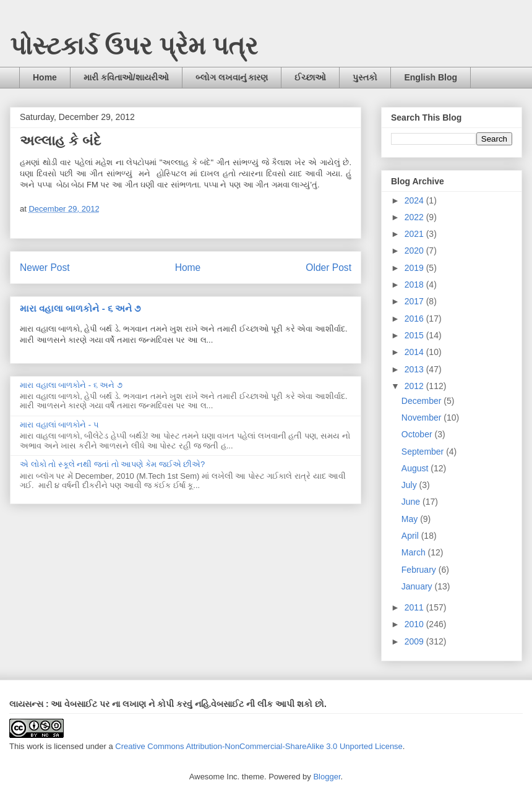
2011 (415, 607)
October (418, 434)
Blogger (327, 777)
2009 (415, 641)
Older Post (328, 268)
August (416, 468)
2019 (415, 268)
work (35, 746)
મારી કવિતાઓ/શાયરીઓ (126, 77)
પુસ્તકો (365, 77)
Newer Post (45, 268)
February (420, 570)
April (411, 536)
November (423, 418)
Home (45, 77)
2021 (415, 234)
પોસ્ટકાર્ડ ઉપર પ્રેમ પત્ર (134, 46)
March (415, 552)
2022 (415, 217)
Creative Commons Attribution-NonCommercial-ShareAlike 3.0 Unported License (259, 746)
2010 (415, 624)
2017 (415, 301)
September (424, 452)
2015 (415, 335)
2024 (415, 200)
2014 (415, 352)
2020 (415, 251)
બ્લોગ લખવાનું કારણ (232, 77)
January (418, 586)
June (412, 502)
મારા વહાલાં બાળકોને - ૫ (59, 425)
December (423, 401)
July (410, 485)
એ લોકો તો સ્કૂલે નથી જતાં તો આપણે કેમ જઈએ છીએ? (112, 464)
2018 (415, 285)
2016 (415, 319)
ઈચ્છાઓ (310, 77)
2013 (415, 369)
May (411, 519)
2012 (415, 386)
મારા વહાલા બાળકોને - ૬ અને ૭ (80, 308)
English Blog (431, 77)
